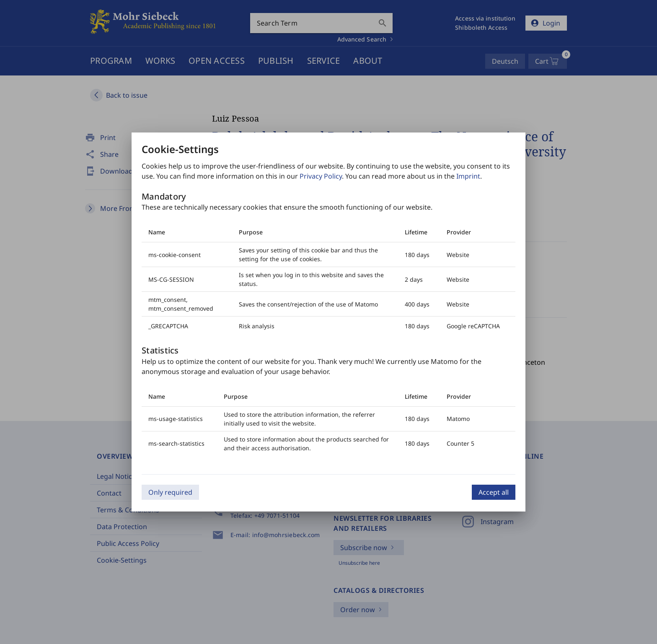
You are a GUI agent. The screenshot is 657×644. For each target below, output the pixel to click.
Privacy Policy (321, 176)
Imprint (468, 176)
